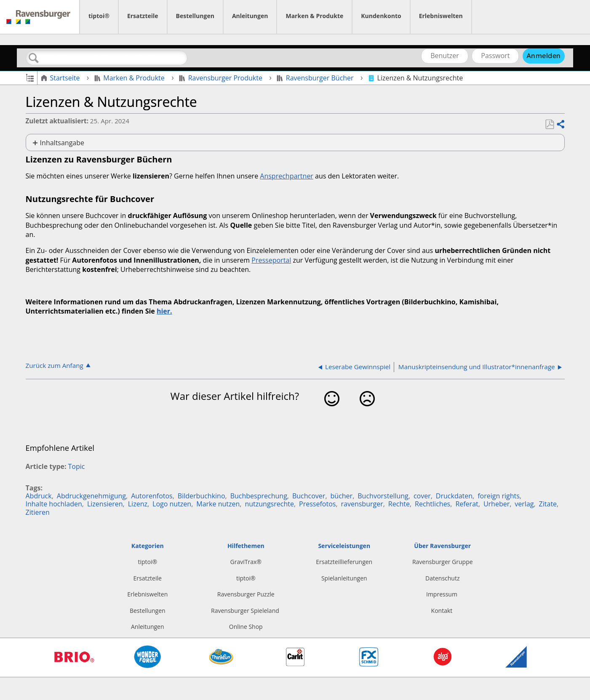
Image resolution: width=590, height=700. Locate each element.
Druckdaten (454, 496)
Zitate (548, 504)
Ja (332, 412)
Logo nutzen (172, 504)
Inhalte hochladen (54, 504)
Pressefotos (317, 504)
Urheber (497, 504)
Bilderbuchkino (202, 496)
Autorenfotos (152, 496)
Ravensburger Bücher (316, 78)
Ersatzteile (143, 16)
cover (422, 496)
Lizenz (138, 504)
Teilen (560, 125)
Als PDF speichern (549, 125)
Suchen (34, 58)
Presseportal (271, 260)
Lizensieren (105, 504)
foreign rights (499, 496)
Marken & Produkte (314, 16)
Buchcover (309, 496)
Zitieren (38, 512)
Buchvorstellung (383, 496)
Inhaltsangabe (62, 143)
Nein (367, 412)
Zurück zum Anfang (55, 365)
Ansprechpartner (287, 176)
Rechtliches (432, 504)
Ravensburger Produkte (222, 78)
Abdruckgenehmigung (91, 496)
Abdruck (39, 496)
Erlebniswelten (441, 16)
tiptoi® (99, 16)
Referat (467, 504)
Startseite (61, 78)
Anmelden (544, 56)
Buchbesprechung (259, 496)
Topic (77, 466)
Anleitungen (250, 16)
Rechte (399, 504)
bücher (342, 496)
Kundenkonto (381, 16)
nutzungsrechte (269, 504)
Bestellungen (195, 16)
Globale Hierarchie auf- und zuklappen (30, 77)
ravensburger (362, 504)
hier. (164, 311)
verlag (524, 504)
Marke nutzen (218, 504)
